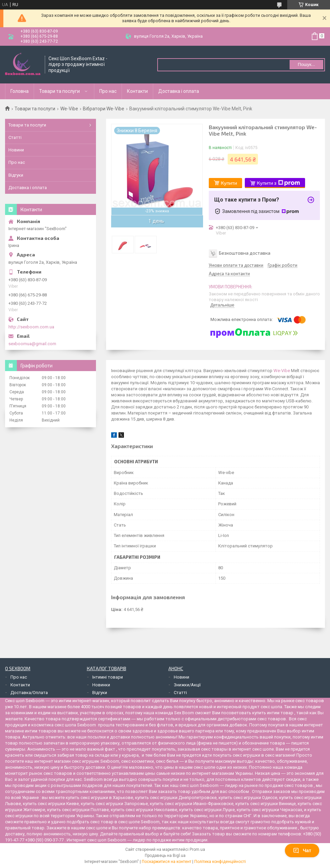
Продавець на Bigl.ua (165, 856)
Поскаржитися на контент (167, 862)
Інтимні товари (108, 677)
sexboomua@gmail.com (32, 344)
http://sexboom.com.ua (31, 327)
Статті (15, 137)
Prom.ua (197, 849)
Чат (302, 851)
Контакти (137, 91)
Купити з (278, 183)
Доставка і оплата (179, 91)
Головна (20, 91)
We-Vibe (69, 109)
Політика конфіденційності (220, 862)
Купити (229, 183)
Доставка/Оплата (29, 693)
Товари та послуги (59, 91)
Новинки (101, 685)
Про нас (108, 91)
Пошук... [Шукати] (306, 64)
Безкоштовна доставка (245, 253)
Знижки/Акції (187, 685)
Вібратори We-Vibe (104, 109)
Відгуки (16, 175)
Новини (16, 150)
